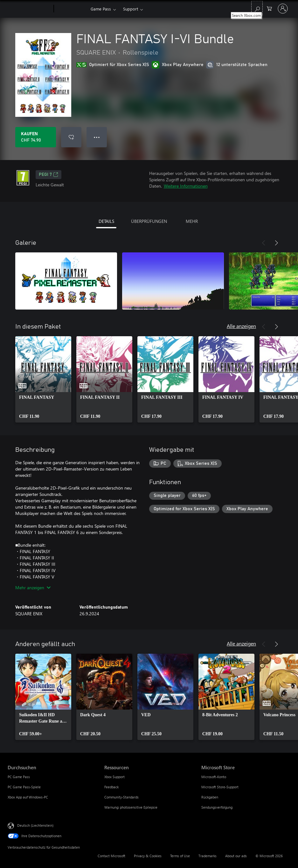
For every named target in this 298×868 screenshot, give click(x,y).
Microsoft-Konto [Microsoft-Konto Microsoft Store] (214, 777)
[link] (43, 379)
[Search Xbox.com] (257, 8)
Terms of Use (180, 856)
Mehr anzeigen (33, 588)
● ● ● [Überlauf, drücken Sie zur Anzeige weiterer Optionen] (97, 137)
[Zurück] (264, 243)
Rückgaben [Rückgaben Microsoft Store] (210, 797)
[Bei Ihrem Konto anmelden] (283, 9)
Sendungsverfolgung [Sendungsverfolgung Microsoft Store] (217, 807)
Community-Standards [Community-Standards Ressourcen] (121, 797)
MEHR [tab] (192, 221)
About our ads (236, 856)
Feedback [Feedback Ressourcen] (111, 787)
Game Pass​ (101, 9)
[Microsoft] (29, 9)
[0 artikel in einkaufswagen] (269, 8)
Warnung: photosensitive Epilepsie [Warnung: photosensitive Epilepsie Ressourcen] (131, 807)
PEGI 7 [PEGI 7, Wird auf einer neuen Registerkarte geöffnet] (49, 175)
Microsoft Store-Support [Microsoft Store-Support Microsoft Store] (220, 787)
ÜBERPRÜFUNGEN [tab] (149, 221)
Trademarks (208, 856)
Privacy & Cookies (148, 856)
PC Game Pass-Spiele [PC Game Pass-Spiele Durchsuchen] (24, 787)
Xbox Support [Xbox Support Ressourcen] (114, 777)
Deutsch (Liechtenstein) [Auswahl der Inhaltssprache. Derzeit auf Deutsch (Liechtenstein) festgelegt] (35, 825)
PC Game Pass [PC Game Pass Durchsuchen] (19, 777)
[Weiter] (276, 243)
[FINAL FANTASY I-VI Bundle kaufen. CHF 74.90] (36, 137)
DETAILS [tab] (106, 221)
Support (131, 9)
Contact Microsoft (111, 856)
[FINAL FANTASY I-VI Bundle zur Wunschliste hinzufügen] (71, 137)
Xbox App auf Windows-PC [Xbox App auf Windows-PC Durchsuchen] (28, 797)
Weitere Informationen (186, 186)
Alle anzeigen (241, 326)
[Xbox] (71, 9)
